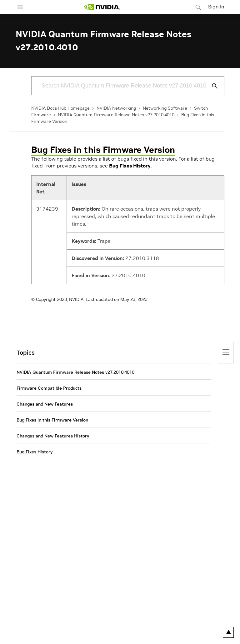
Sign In (216, 7)
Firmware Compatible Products (49, 388)
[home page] (102, 7)
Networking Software (165, 108)
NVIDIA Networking (116, 108)
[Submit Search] (211, 86)
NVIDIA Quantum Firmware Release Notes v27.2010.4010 (116, 115)
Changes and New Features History (53, 436)
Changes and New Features (45, 404)
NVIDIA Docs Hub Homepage (60, 108)
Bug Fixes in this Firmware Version (103, 150)
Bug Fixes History (130, 166)
